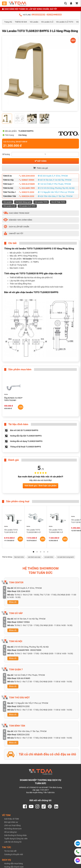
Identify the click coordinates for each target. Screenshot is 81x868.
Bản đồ (13, 602)
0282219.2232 (27, 192)
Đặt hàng (40, 161)
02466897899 (23, 650)
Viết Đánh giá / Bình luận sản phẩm (40, 486)
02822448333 (54, 15)
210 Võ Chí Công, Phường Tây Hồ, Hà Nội (56, 188)
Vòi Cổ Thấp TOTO (58, 202)
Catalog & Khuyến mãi (14, 854)
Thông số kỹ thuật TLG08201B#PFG (26, 447)
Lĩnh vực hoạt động (12, 825)
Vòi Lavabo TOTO (41, 202)
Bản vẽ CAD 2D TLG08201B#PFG (24, 430)
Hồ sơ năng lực (11, 832)
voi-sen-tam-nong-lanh (66, 557)
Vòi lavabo (27, 259)
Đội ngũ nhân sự (11, 822)
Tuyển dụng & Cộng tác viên (16, 839)
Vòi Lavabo (34, 22)
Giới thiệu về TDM (12, 819)
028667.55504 (27, 180)
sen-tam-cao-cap (34, 557)
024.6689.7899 (27, 188)
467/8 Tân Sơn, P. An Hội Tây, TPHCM (55, 180)
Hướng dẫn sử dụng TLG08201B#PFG (26, 441)
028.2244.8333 (27, 176)
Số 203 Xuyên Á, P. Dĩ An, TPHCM (53, 176)
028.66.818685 (27, 184)
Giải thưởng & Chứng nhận (15, 835)
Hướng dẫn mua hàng (13, 864)
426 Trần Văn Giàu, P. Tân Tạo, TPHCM (55, 196)
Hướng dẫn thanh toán (14, 867)
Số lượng (6, 154)
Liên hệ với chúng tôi (13, 842)
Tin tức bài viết (10, 851)
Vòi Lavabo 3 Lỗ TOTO (65, 22)
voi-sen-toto (49, 557)
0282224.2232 (27, 196)
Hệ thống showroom (13, 829)
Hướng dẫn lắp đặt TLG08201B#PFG (26, 436)
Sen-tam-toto (19, 557)
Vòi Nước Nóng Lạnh (23, 202)
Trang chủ (8, 22)
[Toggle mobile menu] (4, 3)
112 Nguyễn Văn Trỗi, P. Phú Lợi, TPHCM (56, 192)
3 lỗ (18, 278)
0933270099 (36, 650)
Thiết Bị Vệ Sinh (21, 22)
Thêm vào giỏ (41, 168)
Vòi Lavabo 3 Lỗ (47, 22)
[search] (65, 4)
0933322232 (38, 15)
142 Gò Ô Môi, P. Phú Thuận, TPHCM (55, 184)
